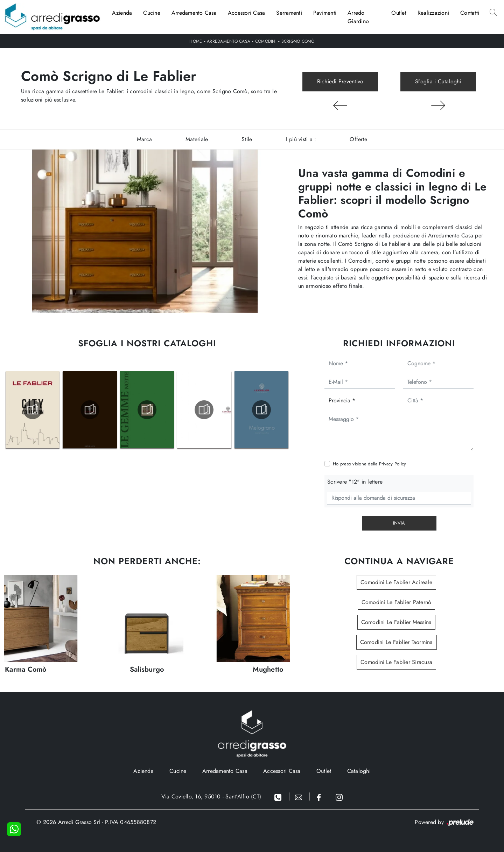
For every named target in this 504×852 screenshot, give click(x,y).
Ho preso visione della (369, 464)
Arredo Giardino (358, 17)
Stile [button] (247, 139)
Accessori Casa (247, 13)
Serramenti (289, 13)
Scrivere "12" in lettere (355, 482)
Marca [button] (144, 139)
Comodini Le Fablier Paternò (397, 602)
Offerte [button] (358, 139)
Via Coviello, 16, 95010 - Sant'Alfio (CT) (211, 796)
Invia (399, 523)
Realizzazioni (433, 13)
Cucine (152, 13)
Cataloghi (359, 771)
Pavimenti (325, 13)
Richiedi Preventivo (340, 81)
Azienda (122, 13)
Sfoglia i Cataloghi (438, 81)
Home (196, 41)
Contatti (470, 13)
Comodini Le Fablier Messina (397, 622)
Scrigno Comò (298, 41)
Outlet (399, 13)
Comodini (266, 41)
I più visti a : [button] (301, 139)
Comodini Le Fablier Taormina (397, 642)
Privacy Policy (393, 464)
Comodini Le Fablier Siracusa (396, 662)
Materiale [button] (197, 139)
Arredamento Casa (194, 13)
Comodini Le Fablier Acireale (396, 582)
